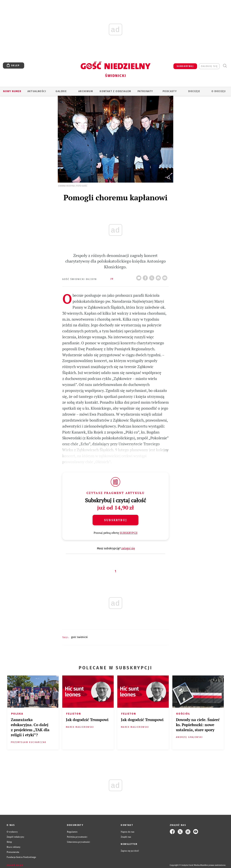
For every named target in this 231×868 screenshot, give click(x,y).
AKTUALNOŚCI (37, 91)
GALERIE (61, 91)
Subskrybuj (115, 520)
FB (146, 277)
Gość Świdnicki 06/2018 (80, 279)
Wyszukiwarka (225, 66)
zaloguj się (209, 66)
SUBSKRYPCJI (129, 533)
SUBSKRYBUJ (185, 66)
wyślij (165, 277)
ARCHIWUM (86, 91)
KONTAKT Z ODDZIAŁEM (115, 91)
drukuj (159, 277)
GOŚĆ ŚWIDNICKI (79, 637)
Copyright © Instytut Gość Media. (185, 865)
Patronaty (145, 91)
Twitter (152, 277)
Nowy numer (12, 91)
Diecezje (194, 91)
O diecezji (219, 91)
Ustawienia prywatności (79, 842)
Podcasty (170, 91)
